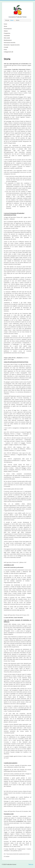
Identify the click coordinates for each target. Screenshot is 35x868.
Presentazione (8, 29)
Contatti (6, 47)
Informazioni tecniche (10, 43)
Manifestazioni (8, 40)
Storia (5, 26)
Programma (7, 33)
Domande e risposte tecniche (12, 45)
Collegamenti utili (8, 52)
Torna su (31, 864)
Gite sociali (7, 38)
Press (5, 50)
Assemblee (7, 36)
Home (5, 24)
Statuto (6, 31)
